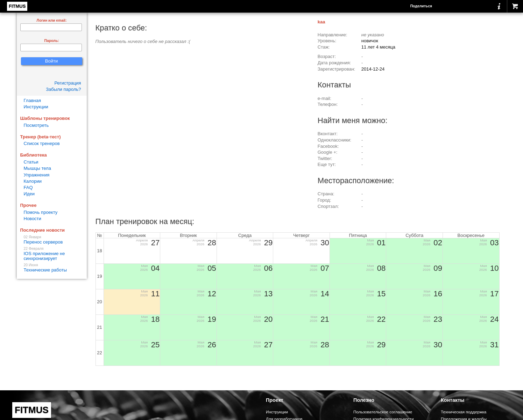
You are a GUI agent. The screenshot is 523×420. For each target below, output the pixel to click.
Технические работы (52, 268)
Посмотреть (36, 125)
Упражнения (37, 175)
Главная (32, 100)
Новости (33, 219)
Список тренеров (42, 143)
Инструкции (36, 107)
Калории (33, 181)
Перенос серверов (52, 240)
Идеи (29, 194)
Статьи (31, 162)
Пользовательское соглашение (383, 412)
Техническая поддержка (464, 412)
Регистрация (68, 83)
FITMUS (17, 6)
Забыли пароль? (63, 89)
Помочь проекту (41, 212)
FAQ (28, 187)
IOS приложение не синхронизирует (52, 254)
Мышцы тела (37, 168)
